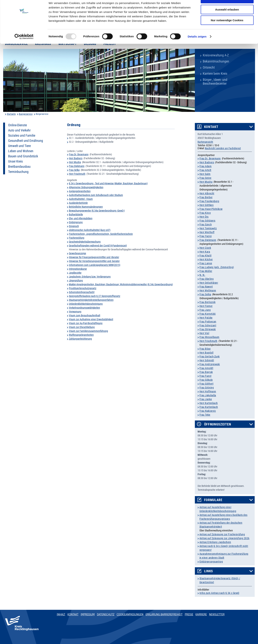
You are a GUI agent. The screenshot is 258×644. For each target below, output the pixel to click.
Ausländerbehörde (78, 203)
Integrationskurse (78, 269)
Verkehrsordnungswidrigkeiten (84, 308)
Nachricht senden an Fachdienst (223, 148)
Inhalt (61, 614)
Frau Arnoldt (206, 368)
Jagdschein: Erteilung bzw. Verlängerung (90, 277)
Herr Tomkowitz (208, 228)
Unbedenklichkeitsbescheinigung (86, 304)
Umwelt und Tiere (19, 146)
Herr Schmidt (207, 360)
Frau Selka (74, 170)
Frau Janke (206, 399)
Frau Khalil (205, 256)
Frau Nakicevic (208, 411)
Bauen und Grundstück (23, 156)
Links (209, 571)
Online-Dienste (18, 125)
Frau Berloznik (208, 302)
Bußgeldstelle (76, 214)
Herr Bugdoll (207, 353)
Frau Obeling (207, 279)
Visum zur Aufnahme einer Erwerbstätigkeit (91, 319)
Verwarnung (75, 312)
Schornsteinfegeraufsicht (82, 292)
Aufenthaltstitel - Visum (81, 199)
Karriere (201, 614)
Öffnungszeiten (218, 424)
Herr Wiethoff (207, 232)
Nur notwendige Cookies (227, 31)
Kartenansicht (205, 142)
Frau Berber (206, 197)
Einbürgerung (76, 222)
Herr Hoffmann (208, 391)
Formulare (213, 500)
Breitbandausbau (19, 167)
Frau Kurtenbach (209, 407)
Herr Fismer (206, 306)
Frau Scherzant (208, 325)
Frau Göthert (207, 384)
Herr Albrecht (207, 193)
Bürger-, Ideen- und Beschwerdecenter (215, 82)
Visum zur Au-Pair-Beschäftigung (86, 323)
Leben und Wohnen (21, 151)
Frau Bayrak (206, 372)
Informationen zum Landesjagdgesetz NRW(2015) (95, 265)
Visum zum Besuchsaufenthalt (85, 315)
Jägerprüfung (76, 280)
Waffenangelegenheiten (81, 335)
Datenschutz (106, 614)
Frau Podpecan (208, 322)
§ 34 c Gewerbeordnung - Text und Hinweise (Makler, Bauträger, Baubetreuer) (108, 183)
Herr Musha (75, 162)
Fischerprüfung (77, 238)
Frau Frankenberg (209, 201)
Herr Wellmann (208, 290)
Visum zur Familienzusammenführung (88, 331)
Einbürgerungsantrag (211, 562)
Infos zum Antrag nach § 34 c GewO (219, 593)
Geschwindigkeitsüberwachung (85, 242)
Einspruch (74, 226)
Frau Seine (205, 178)
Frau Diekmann (77, 166)
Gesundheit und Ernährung (26, 141)
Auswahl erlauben (227, 20)
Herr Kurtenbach (209, 403)
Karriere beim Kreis (215, 74)
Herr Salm (205, 174)
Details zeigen (197, 47)
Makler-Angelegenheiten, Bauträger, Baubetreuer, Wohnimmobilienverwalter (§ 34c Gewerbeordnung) (121, 284)
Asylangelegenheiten (80, 191)
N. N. (202, 275)
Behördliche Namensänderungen (86, 207)
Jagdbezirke (75, 273)
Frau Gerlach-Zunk (210, 356)
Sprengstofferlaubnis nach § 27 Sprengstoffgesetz (95, 296)
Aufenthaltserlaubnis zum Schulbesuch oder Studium (96, 195)
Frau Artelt (205, 170)
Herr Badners (76, 158)
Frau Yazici (206, 236)
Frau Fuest (205, 376)
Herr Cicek (205, 248)
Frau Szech (206, 224)
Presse (189, 614)
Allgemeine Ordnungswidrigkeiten (86, 187)
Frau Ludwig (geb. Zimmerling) (217, 267)
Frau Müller (206, 271)
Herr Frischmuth (77, 174)
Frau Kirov (205, 213)
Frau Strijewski (208, 329)
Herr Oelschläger (209, 283)
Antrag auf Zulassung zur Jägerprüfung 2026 (225, 538)
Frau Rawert (206, 287)
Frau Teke (205, 415)
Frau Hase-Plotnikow (211, 209)
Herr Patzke (206, 318)
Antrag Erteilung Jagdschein (215, 542)
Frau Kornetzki (208, 314)
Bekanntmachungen (216, 61)
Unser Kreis (15, 161)
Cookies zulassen (227, 9)
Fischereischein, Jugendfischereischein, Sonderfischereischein (101, 234)
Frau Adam (206, 166)
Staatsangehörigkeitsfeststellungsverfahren (91, 300)
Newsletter (217, 614)
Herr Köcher (206, 259)
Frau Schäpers (207, 221)
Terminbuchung (18, 172)
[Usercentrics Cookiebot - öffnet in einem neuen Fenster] (24, 47)
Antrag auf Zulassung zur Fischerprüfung (222, 534)
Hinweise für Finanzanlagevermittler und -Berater (94, 257)
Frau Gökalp (206, 380)
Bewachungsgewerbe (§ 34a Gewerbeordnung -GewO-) (97, 211)
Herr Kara (205, 252)
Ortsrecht (209, 67)
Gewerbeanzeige (78, 253)
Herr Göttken (207, 205)
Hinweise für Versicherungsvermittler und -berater (94, 261)
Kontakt (211, 127)
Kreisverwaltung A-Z (216, 55)
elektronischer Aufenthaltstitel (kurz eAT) (90, 230)
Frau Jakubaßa (208, 395)
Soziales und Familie (22, 136)
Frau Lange (206, 263)
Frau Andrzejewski (210, 364)
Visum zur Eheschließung (82, 327)
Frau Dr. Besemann (79, 154)
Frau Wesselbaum (209, 337)
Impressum (88, 614)
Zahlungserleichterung (80, 339)
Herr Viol (204, 333)
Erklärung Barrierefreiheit (164, 614)
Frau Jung (205, 310)
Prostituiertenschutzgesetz (83, 288)
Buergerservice (26, 114)
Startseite (11, 114)
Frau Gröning (207, 388)
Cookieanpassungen (130, 614)
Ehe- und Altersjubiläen (81, 218)
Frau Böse (205, 349)
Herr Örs (204, 217)
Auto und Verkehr (19, 130)
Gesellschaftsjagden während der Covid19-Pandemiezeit (98, 246)
